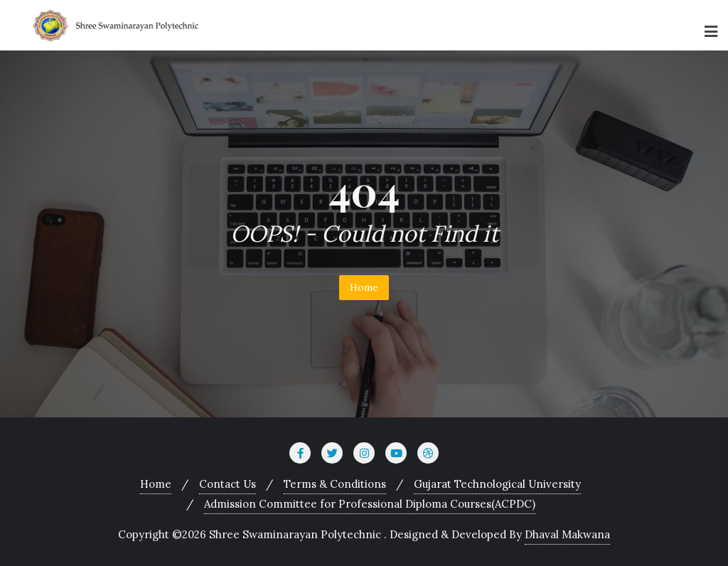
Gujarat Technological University (497, 484)
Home (364, 287)
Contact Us (227, 484)
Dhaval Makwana (567, 534)
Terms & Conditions (335, 484)
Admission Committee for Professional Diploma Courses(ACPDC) (370, 504)
